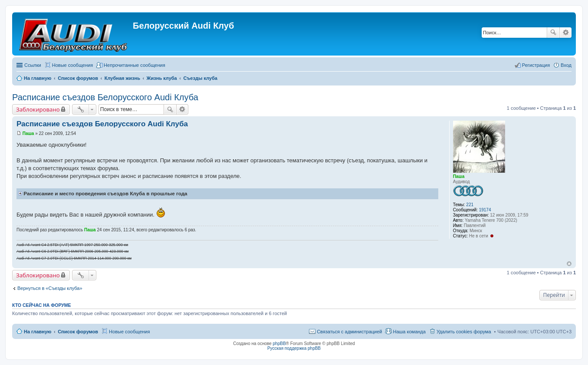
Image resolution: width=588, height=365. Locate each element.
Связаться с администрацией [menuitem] (349, 332)
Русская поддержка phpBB (294, 348)
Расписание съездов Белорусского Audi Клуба (105, 97)
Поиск (553, 33)
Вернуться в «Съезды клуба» (50, 288)
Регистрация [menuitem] (536, 65)
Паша (459, 176)
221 (470, 205)
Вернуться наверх (569, 264)
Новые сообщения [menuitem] (72, 65)
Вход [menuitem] (566, 65)
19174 (485, 210)
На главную (38, 332)
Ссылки (33, 65)
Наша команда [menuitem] (409, 332)
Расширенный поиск (566, 33)
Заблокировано (38, 109)
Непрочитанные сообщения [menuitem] (135, 65)
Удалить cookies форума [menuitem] (464, 332)
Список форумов (78, 332)
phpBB (279, 344)
